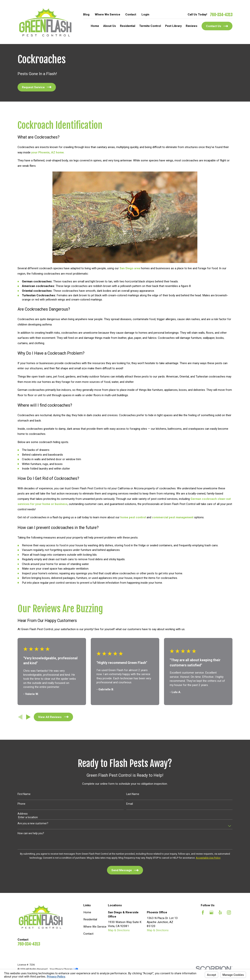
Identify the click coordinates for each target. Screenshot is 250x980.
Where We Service (107, 14)
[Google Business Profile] (211, 912)
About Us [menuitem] (110, 26)
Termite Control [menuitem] (150, 26)
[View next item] (28, 717)
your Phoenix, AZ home (47, 152)
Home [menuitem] (95, 26)
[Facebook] (203, 912)
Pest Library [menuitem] (173, 26)
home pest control (133, 517)
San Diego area (130, 268)
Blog (86, 14)
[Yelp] (220, 912)
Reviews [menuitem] (192, 26)
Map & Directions (119, 930)
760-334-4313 (221, 15)
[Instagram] (229, 912)
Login (145, 14)
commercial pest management (173, 517)
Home (87, 912)
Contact (131, 14)
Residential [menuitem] (128, 26)
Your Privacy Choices (64, 969)
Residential (90, 919)
